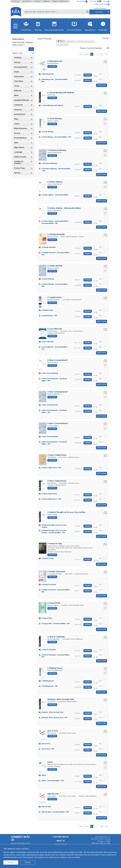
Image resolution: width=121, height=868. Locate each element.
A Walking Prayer (55, 668)
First (81, 54)
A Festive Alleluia (55, 182)
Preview (88, 75)
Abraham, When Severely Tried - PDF (54, 717)
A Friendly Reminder (56, 234)
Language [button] (23, 152)
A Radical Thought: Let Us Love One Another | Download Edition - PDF (54, 531)
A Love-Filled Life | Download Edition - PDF (55, 348)
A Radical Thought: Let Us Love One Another (66, 512)
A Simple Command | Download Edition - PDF (56, 591)
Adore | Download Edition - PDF (53, 780)
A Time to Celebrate (56, 637)
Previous (87, 54)
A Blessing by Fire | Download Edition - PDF (55, 80)
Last (106, 54)
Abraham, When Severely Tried (61, 699)
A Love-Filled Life (55, 329)
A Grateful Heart (54, 297)
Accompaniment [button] (23, 67)
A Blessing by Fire (55, 61)
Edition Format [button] (23, 157)
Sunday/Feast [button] (23, 114)
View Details (52, 66)
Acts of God (53, 731)
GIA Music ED (27, 1)
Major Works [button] (23, 147)
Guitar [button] (23, 72)
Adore (50, 762)
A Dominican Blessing (57, 150)
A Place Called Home (57, 455)
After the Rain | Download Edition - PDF (55, 812)
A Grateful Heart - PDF (49, 316)
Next (102, 54)
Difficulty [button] (23, 91)
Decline (28, 862)
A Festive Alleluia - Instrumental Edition (55, 195)
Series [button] (23, 86)
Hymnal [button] (23, 173)
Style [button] (23, 143)
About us (61, 841)
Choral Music (26, 26)
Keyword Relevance (86, 41)
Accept (11, 862)
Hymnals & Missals (74, 26)
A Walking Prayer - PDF (50, 686)
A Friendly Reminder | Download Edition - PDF (56, 254)
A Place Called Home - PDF (51, 468)
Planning (38, 26)
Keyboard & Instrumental (54, 26)
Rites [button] (23, 119)
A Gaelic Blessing (55, 266)
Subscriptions (90, 26)
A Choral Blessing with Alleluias (61, 92)
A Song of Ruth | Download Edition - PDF (56, 623)
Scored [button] (23, 133)
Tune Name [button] (23, 81)
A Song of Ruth (54, 603)
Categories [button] (23, 105)
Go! (31, 49)
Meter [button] (23, 95)
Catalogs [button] (23, 58)
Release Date (62, 44)
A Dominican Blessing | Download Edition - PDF (56, 170)
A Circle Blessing (55, 118)
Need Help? (103, 26)
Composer (71, 41)
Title (60, 41)
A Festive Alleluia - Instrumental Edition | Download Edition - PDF (56, 222)
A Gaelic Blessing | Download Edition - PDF (55, 285)
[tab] (23, 58)
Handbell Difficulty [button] (23, 100)
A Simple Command (56, 571)
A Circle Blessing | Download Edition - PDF (56, 137)
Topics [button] (23, 124)
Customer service (61, 837)
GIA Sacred (16, 1)
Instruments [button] (23, 77)
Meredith (46, 1)
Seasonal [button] (23, 110)
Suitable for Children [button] (23, 162)
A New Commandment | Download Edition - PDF (54, 380)
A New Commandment (57, 360)
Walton (37, 1)
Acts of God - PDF (48, 749)
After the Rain (53, 794)
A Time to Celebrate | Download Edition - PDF (56, 656)
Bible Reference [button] (23, 128)
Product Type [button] (23, 168)
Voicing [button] (23, 62)
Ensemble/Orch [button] (23, 138)
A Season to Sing (55, 543)
